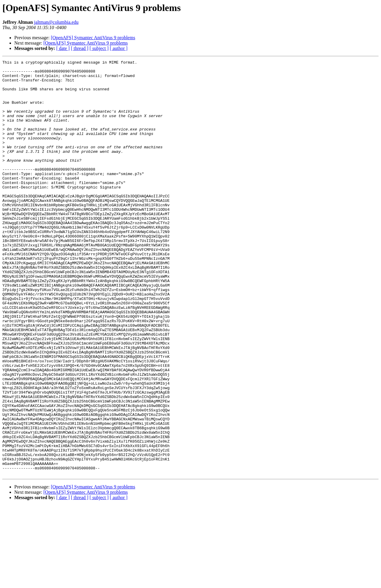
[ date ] (63, 48)
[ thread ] (80, 48)
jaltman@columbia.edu (56, 22)
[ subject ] (99, 48)
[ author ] (119, 48)
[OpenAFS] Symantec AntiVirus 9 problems (93, 38)
